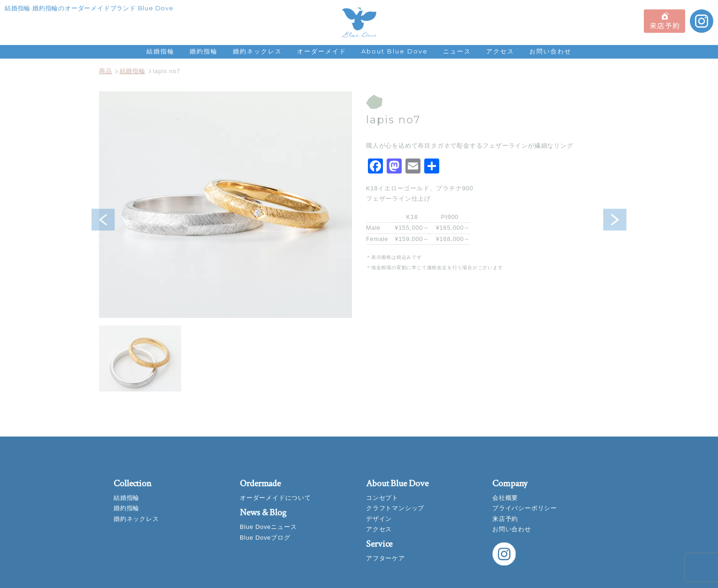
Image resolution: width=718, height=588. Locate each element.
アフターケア (386, 558)
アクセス (500, 51)
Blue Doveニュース (268, 527)
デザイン (379, 519)
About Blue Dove (395, 51)
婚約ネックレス (257, 51)
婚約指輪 (204, 51)
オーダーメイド (322, 51)
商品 (106, 71)
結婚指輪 (160, 51)
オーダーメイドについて (275, 498)
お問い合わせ (550, 51)
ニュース (457, 51)
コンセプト (382, 498)
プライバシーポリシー (525, 508)
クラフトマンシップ (395, 508)
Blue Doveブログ (265, 538)
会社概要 (505, 498)
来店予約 (505, 519)
